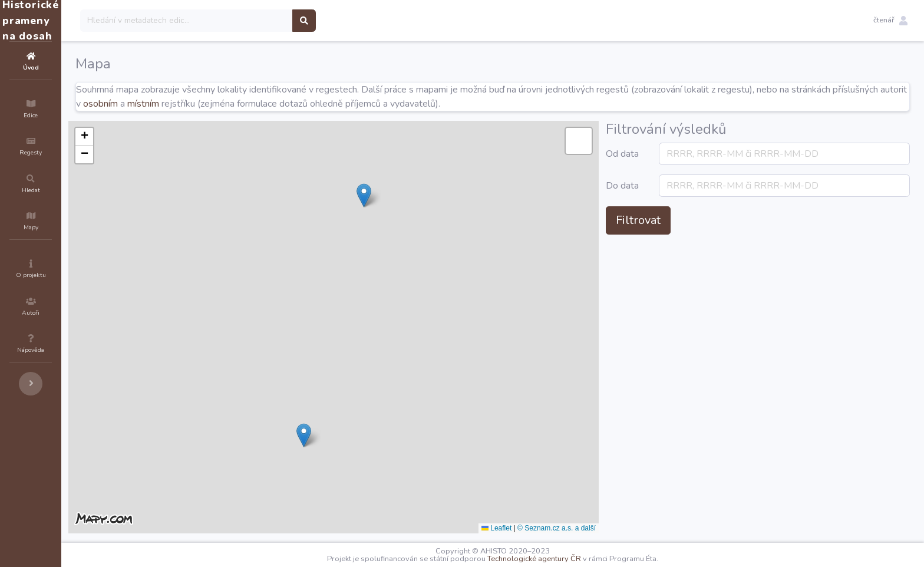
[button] (890, 21)
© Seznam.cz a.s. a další (627, 528)
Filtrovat (709, 248)
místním (291, 104)
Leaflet (567, 528)
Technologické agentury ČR (570, 559)
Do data (686, 207)
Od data (686, 161)
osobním (248, 104)
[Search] (257, 21)
